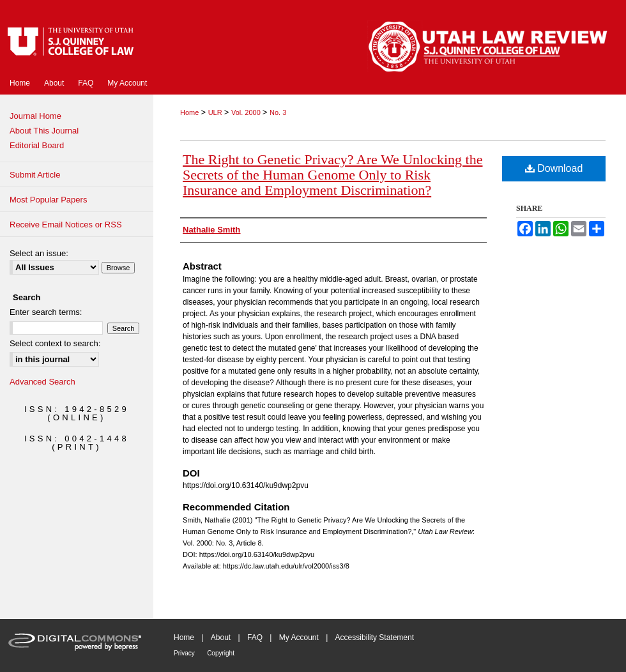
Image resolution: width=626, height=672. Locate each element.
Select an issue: (39, 253)
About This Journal (44, 131)
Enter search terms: (46, 312)
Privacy (184, 653)
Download (554, 168)
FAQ (255, 638)
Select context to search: (55, 343)
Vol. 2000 (247, 112)
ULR (216, 112)
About (221, 638)
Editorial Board (37, 145)
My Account (299, 638)
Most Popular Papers (48, 200)
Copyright (221, 653)
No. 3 (278, 112)
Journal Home (35, 116)
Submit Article (35, 175)
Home (190, 112)
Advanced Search (42, 382)
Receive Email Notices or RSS (66, 225)
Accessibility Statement (375, 638)
